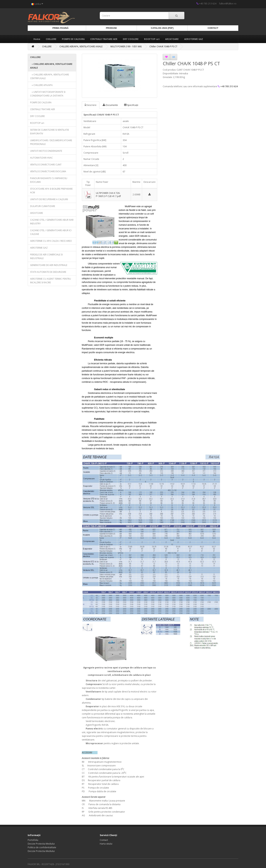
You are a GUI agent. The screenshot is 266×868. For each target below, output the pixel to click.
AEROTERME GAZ (194, 39)
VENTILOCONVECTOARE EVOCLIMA (48, 171)
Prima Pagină (60, 28)
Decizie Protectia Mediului (41, 844)
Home (37, 39)
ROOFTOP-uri (152, 39)
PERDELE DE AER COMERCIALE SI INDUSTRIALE (46, 256)
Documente (110, 105)
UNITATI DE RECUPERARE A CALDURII (49, 199)
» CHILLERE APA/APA (41, 85)
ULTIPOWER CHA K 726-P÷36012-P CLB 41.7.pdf (108, 195)
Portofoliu (33, 840)
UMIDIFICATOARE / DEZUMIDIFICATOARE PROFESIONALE (51, 142)
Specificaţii (131, 105)
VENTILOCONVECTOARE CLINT (46, 165)
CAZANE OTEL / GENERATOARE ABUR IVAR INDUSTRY (52, 222)
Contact (213, 28)
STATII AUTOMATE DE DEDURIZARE (48, 272)
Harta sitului (106, 844)
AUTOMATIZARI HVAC (41, 158)
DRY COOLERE (131, 39)
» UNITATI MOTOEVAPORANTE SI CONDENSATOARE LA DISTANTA (48, 94)
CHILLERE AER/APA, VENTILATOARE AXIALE (81, 46)
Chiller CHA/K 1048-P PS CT (163, 46)
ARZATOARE (172, 39)
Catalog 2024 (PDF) (162, 28)
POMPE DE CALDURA (73, 39)
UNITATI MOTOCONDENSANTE (46, 151)
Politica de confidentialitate (42, 847)
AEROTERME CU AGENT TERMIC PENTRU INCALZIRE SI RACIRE (51, 281)
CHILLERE (51, 39)
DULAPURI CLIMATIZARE (43, 206)
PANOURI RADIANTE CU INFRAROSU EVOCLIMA (49, 180)
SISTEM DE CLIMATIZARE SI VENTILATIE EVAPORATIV (50, 132)
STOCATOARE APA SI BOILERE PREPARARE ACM (51, 191)
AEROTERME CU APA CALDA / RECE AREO (51, 241)
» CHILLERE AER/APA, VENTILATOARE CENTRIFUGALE (50, 76)
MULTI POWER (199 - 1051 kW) (126, 46)
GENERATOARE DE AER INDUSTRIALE (49, 265)
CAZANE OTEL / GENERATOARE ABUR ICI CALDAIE (51, 232)
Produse (111, 28)
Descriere (91, 105)
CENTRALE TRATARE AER (104, 39)
